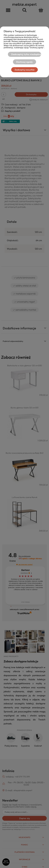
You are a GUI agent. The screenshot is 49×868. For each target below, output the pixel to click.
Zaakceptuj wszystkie (24, 70)
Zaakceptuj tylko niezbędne (26, 54)
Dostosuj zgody (24, 62)
